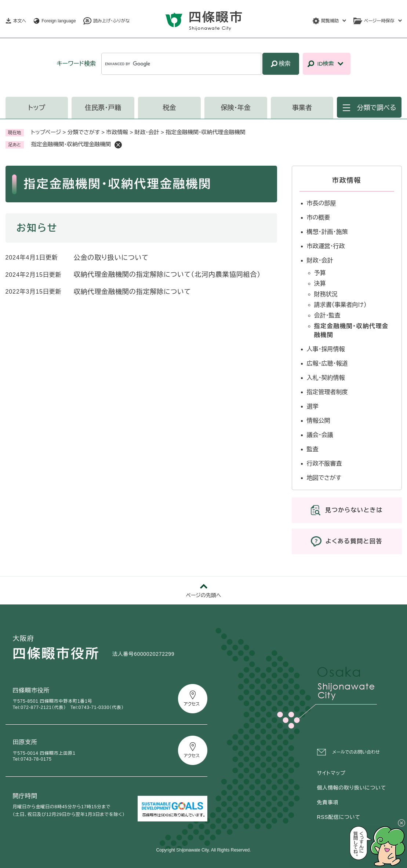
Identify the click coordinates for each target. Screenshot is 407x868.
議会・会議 (320, 435)
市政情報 (117, 132)
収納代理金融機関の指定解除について (132, 292)
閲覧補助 (330, 21)
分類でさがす (84, 132)
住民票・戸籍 (103, 108)
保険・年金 (236, 108)
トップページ (46, 132)
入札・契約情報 (326, 378)
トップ (37, 108)
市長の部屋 (321, 203)
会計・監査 (327, 315)
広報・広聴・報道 (327, 363)
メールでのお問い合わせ (356, 752)
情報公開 (319, 421)
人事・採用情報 (326, 349)
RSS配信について (339, 817)
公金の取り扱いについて (111, 258)
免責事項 (328, 802)
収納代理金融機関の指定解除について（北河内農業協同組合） (167, 275)
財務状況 (326, 294)
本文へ (20, 21)
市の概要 (319, 218)
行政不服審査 (324, 464)
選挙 (313, 406)
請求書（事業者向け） (340, 305)
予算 (320, 273)
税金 (169, 108)
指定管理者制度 (327, 392)
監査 (313, 449)
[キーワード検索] (181, 64)
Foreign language (59, 21)
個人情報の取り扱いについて (352, 788)
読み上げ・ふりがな (112, 21)
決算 (320, 284)
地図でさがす (324, 478)
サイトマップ (331, 773)
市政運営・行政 (326, 246)
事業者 (302, 108)
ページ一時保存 (379, 21)
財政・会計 (147, 132)
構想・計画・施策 (327, 232)
